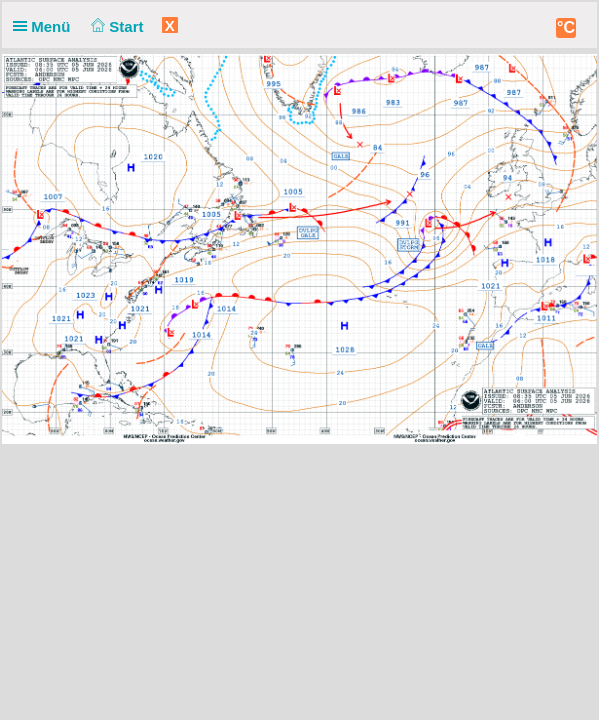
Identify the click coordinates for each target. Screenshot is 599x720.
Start (115, 26)
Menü (46, 26)
